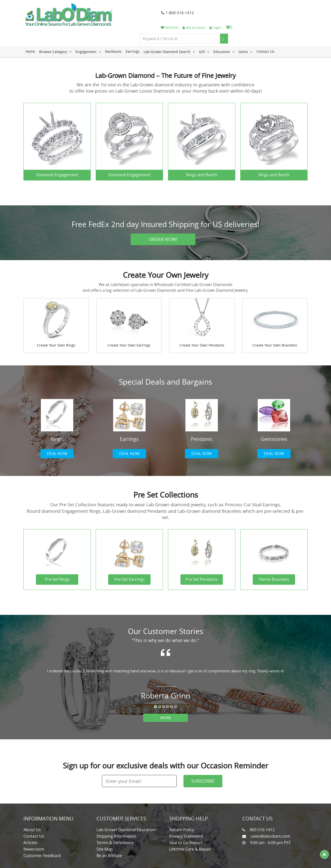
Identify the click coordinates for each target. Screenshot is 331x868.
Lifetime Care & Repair (190, 831)
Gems (246, 34)
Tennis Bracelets (274, 562)
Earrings (133, 34)
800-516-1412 (262, 812)
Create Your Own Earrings (129, 327)
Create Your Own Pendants (202, 327)
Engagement (88, 34)
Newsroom (34, 831)
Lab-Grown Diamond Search (169, 34)
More (166, 700)
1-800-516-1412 (153, 15)
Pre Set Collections (166, 477)
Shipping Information (116, 818)
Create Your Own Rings (56, 327)
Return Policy (182, 812)
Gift (204, 34)
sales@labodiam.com (270, 818)
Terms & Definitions (115, 825)
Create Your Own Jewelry (166, 257)
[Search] (297, 19)
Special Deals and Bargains (165, 364)
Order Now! (163, 222)
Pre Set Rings (57, 562)
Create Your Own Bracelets (275, 327)
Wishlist (242, 8)
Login (288, 8)
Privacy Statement (186, 818)
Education (224, 34)
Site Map (105, 831)
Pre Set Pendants (202, 562)
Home (30, 34)
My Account (267, 8)
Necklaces (113, 34)
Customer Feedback (42, 838)
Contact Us (265, 34)
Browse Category (55, 34)
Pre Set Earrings (129, 562)
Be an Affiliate (109, 838)
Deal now (57, 436)
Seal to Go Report (186, 825)
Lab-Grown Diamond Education (126, 812)
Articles (30, 825)
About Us (32, 812)
